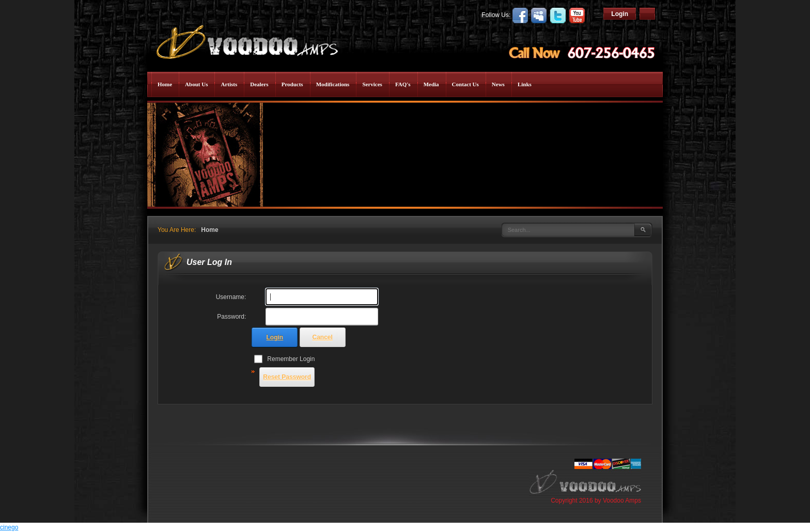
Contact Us (465, 84)
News (498, 84)
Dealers (259, 84)
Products (292, 84)
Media (431, 84)
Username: (231, 297)
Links (525, 84)
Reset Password (287, 377)
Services (372, 84)
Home (165, 84)
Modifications (333, 84)
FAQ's (403, 84)
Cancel (323, 337)
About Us (196, 84)
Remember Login (291, 359)
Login (620, 14)
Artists (229, 84)
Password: (231, 317)
